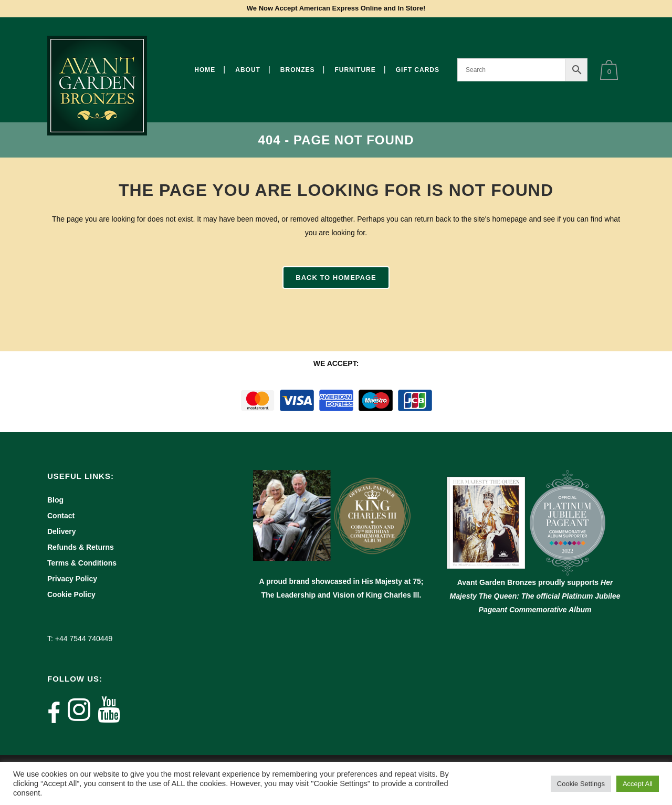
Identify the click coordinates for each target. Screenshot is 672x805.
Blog (55, 500)
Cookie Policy (71, 594)
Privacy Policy (72, 579)
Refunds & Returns (81, 547)
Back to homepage (336, 278)
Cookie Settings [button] (581, 784)
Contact (61, 516)
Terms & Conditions (82, 563)
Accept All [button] (638, 784)
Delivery (61, 531)
